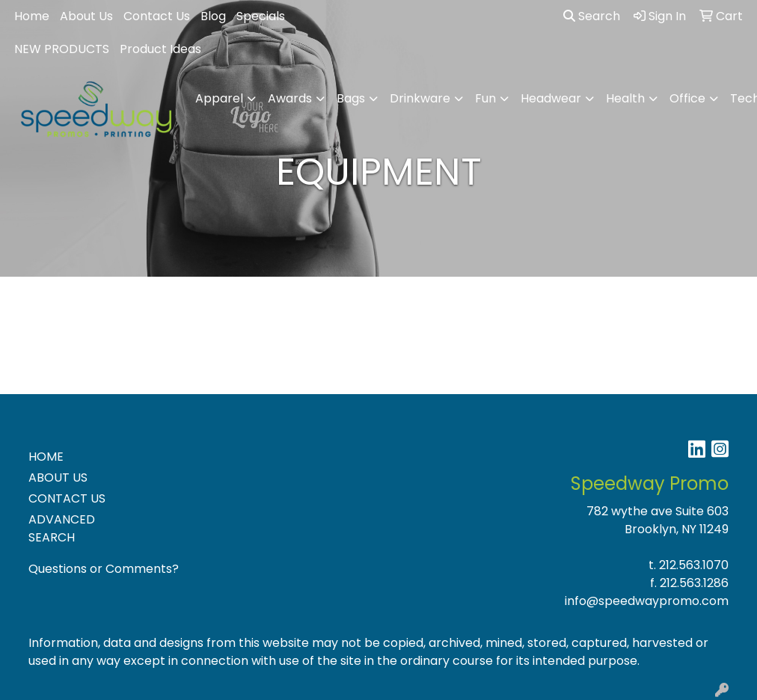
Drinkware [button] (420, 98)
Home (32, 16)
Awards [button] (290, 98)
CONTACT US (67, 498)
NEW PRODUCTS (62, 49)
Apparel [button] (219, 98)
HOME (46, 457)
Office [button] (687, 98)
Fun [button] (485, 98)
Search (592, 16)
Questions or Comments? (104, 569)
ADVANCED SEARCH (62, 528)
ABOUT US (58, 478)
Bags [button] (351, 98)
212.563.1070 (694, 565)
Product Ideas (160, 49)
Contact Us (157, 16)
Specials (261, 16)
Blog (213, 16)
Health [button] (625, 98)
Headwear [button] (551, 98)
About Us (86, 16)
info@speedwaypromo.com (647, 601)
